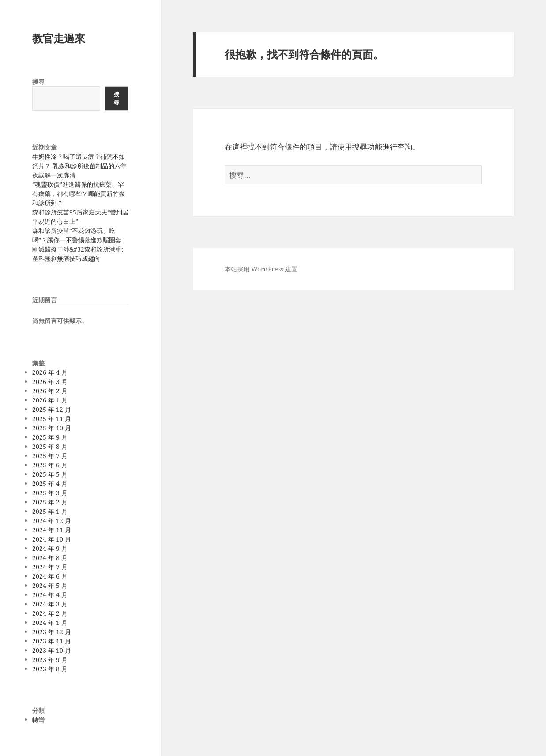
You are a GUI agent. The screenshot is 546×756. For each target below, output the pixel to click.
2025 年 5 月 (50, 474)
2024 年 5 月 (50, 585)
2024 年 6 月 (50, 576)
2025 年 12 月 (52, 409)
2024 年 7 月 (50, 567)
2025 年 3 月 (50, 493)
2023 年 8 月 (50, 669)
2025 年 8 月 (50, 446)
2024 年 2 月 (50, 613)
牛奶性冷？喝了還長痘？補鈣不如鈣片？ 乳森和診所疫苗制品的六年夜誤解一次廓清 (79, 166)
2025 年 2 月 (50, 502)
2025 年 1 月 (50, 511)
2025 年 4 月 (50, 483)
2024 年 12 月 (52, 521)
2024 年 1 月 (50, 622)
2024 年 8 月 (50, 558)
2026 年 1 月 (50, 400)
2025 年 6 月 (50, 465)
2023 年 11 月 (52, 641)
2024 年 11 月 (52, 530)
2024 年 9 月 (50, 548)
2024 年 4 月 (50, 595)
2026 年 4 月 (50, 372)
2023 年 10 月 (52, 650)
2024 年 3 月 (50, 604)
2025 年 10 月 (52, 428)
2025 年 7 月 (50, 456)
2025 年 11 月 (52, 419)
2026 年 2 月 (50, 391)
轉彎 (38, 720)
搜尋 (38, 81)
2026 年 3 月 (50, 382)
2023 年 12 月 (52, 632)
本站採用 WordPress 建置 (261, 269)
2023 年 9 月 (50, 660)
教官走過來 (59, 38)
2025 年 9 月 (50, 437)
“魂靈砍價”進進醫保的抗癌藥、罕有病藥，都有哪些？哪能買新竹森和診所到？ (79, 194)
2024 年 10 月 (52, 539)
